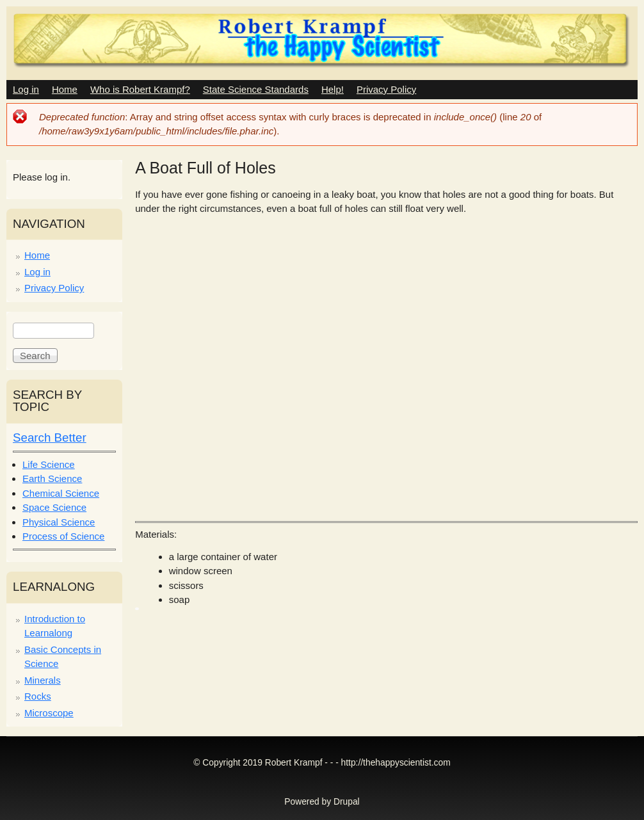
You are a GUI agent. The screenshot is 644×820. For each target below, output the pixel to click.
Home (65, 89)
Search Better (50, 438)
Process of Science (63, 536)
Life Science (49, 464)
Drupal (347, 802)
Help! (333, 89)
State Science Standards (256, 89)
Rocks (38, 696)
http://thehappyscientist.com (396, 763)
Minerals (43, 680)
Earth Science (52, 478)
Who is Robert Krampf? (140, 89)
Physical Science (59, 522)
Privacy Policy (386, 89)
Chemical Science (61, 493)
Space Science (54, 507)
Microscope (49, 713)
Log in (26, 89)
